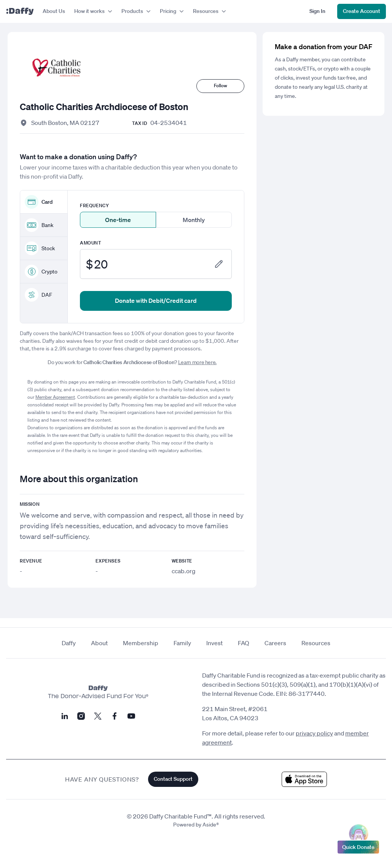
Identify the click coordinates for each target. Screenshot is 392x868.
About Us (54, 11)
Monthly (194, 220)
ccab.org (183, 571)
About (99, 643)
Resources (316, 643)
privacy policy (314, 733)
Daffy (69, 643)
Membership (141, 643)
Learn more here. (197, 362)
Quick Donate (358, 845)
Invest (214, 643)
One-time (118, 220)
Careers (275, 643)
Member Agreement (55, 397)
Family (182, 643)
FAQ (244, 643)
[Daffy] (20, 11)
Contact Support (173, 779)
